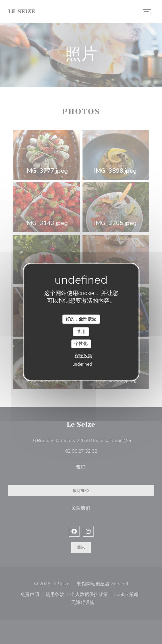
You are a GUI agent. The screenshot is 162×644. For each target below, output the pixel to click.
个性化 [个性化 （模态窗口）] (81, 344)
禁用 (81, 331)
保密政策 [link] (84, 356)
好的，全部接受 (81, 319)
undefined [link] (82, 364)
